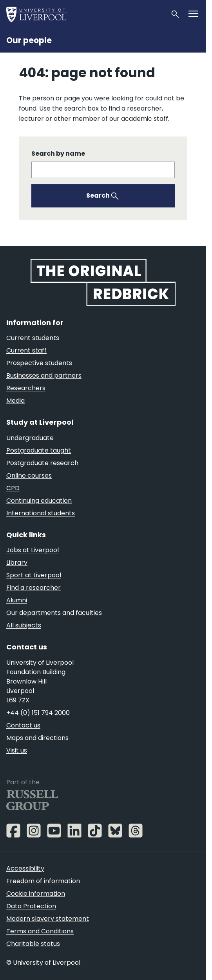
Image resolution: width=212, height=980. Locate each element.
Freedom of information (43, 881)
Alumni (17, 600)
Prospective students (39, 363)
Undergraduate (30, 438)
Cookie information (36, 894)
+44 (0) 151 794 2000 (38, 713)
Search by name (58, 154)
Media (15, 401)
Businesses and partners (44, 375)
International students (41, 513)
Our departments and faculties (54, 613)
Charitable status (33, 944)
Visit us (17, 750)
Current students (33, 338)
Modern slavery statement (48, 919)
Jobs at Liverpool (33, 550)
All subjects (24, 625)
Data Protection (31, 906)
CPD (13, 488)
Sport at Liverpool (34, 575)
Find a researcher (34, 588)
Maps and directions (37, 738)
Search (98, 195)
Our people (29, 40)
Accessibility (25, 868)
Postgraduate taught (39, 450)
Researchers (26, 388)
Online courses (29, 475)
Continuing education (39, 501)
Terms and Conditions (40, 931)
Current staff (26, 350)
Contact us (23, 725)
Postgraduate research (42, 463)
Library (17, 563)
